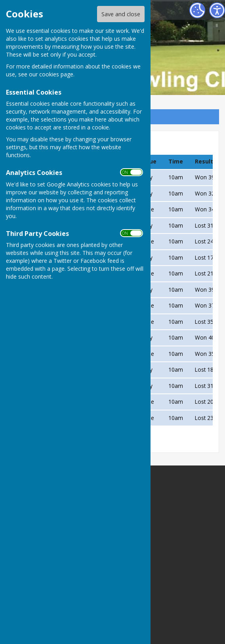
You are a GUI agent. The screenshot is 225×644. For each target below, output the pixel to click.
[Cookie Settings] (197, 10)
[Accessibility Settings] (217, 10)
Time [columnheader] (176, 161)
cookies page (56, 74)
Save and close (121, 14)
